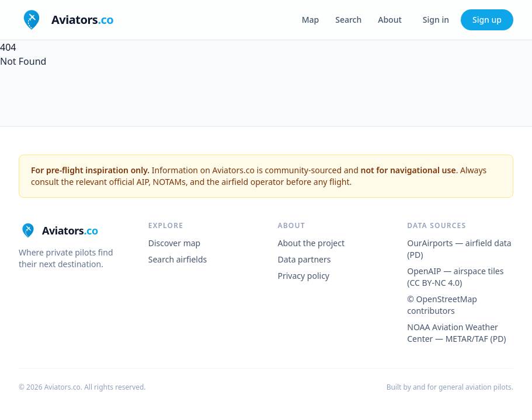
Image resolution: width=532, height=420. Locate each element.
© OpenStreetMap (442, 299)
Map (311, 20)
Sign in (436, 20)
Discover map (174, 243)
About (390, 20)
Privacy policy (304, 276)
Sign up (487, 20)
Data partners (305, 259)
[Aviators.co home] (66, 20)
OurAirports (430, 243)
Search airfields (178, 259)
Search (348, 20)
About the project (311, 243)
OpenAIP (424, 271)
